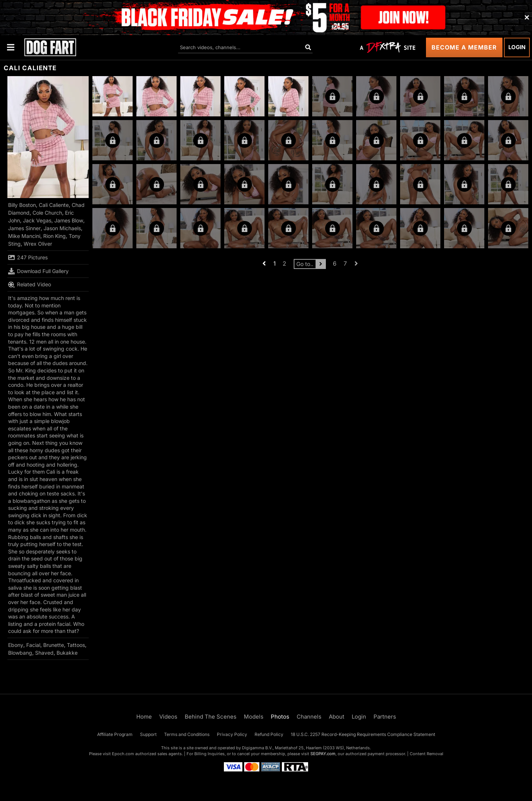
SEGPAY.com (323, 754)
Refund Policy (269, 734)
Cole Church (47, 213)
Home (144, 717)
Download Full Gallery (38, 271)
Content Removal (427, 754)
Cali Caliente (54, 205)
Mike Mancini (24, 236)
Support (148, 734)
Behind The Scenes (211, 717)
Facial (33, 645)
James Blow (69, 220)
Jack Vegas (37, 220)
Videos (168, 717)
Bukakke (67, 653)
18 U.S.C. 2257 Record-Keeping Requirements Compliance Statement (363, 734)
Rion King (54, 236)
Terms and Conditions (187, 734)
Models (254, 717)
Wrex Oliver (38, 244)
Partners (385, 717)
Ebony (16, 645)
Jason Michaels (62, 228)
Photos (280, 717)
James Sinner (24, 228)
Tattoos (76, 645)
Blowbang (20, 653)
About (337, 717)
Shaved (44, 653)
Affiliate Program (115, 734)
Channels (309, 717)
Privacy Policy (232, 734)
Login (517, 47)
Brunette (54, 645)
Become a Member (464, 47)
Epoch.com (123, 754)
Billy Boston (22, 205)
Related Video (30, 284)
